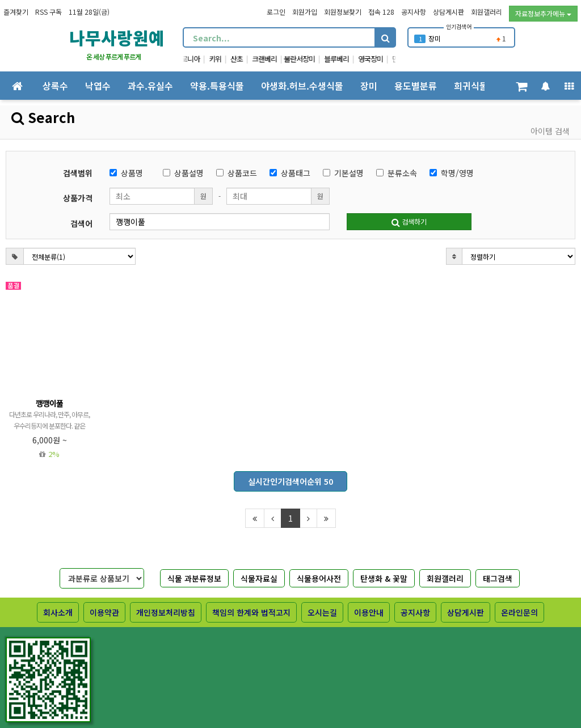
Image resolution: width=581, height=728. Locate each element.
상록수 (55, 86)
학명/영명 (452, 173)
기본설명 (343, 173)
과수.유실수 (150, 86)
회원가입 (305, 12)
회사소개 (58, 612)
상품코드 (237, 173)
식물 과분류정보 (194, 578)
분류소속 (397, 173)
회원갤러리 (487, 12)
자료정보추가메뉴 (543, 13)
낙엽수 (98, 86)
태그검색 (498, 578)
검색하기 (409, 221)
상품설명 (183, 173)
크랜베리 (275, 59)
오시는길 (322, 612)
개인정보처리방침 (166, 612)
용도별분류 (416, 86)
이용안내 (369, 612)
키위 (225, 59)
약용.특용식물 (217, 86)
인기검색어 (459, 26)
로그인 (276, 12)
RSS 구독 (49, 12)
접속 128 (381, 12)
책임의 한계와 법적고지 (251, 612)
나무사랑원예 (117, 37)
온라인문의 (519, 612)
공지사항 (414, 12)
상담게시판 (449, 12)
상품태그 (290, 173)
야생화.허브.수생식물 (302, 86)
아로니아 (197, 59)
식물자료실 (259, 578)
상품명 (126, 173)
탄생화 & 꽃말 (384, 578)
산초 (247, 59)
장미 (435, 38)
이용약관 (104, 612)
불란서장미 (310, 59)
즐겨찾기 (16, 12)
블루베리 (347, 59)
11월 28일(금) (89, 12)
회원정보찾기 (343, 12)
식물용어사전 (319, 578)
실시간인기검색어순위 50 (290, 481)
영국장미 (381, 59)
